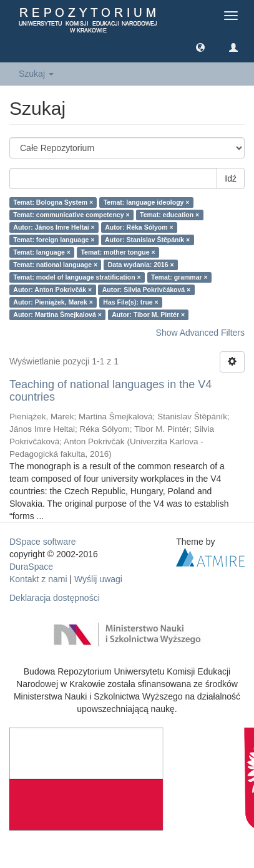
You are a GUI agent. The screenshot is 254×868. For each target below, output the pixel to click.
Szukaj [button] (36, 74)
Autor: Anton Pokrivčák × (52, 290)
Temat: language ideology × (147, 202)
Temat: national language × (55, 265)
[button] (200, 47)
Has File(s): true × (130, 302)
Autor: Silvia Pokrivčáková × (147, 290)
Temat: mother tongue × (118, 252)
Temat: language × (42, 252)
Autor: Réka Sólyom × (139, 227)
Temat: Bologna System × (53, 202)
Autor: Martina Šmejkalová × (57, 315)
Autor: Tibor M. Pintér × (148, 315)
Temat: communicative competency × (71, 215)
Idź (231, 178)
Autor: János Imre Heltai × (54, 227)
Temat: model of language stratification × (77, 277)
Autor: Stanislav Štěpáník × (147, 240)
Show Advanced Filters (200, 333)
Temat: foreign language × (54, 240)
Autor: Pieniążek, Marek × (53, 302)
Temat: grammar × (179, 277)
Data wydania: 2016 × (141, 265)
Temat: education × (169, 215)
